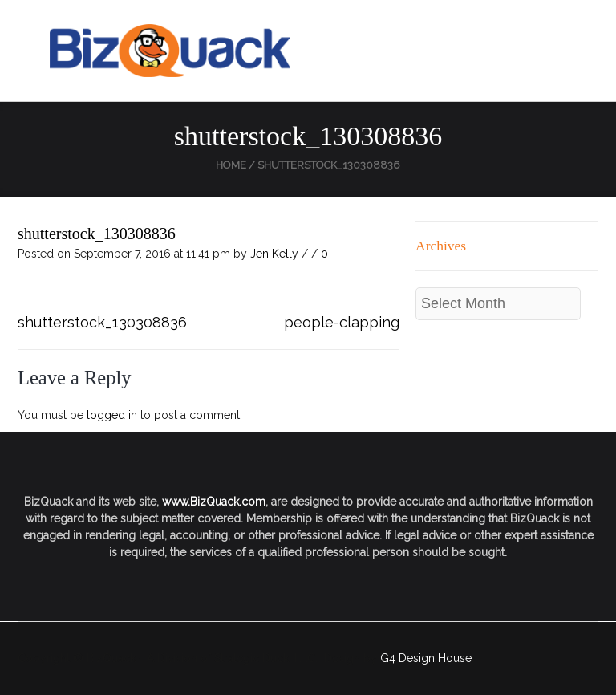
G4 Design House (426, 658)
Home (231, 165)
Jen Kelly (274, 254)
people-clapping (342, 322)
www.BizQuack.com (214, 502)
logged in (112, 415)
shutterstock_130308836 (97, 234)
